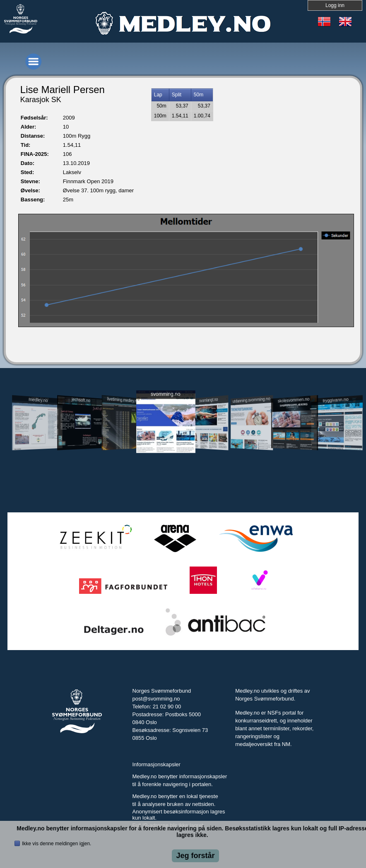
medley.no (38, 400)
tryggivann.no (336, 400)
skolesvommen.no (294, 400)
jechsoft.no (81, 400)
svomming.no (165, 394)
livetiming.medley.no (123, 400)
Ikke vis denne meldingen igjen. (57, 844)
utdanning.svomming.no (252, 400)
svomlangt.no (208, 400)
